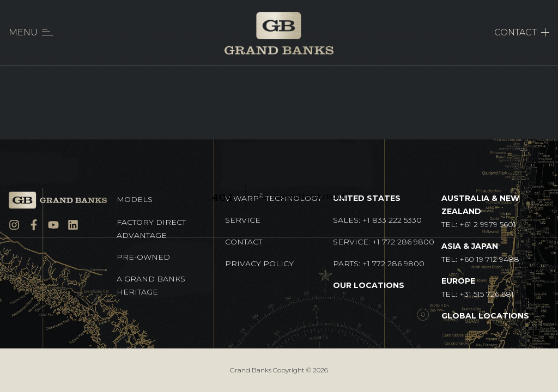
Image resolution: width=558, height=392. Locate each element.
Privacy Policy (259, 264)
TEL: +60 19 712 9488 (480, 253)
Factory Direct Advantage (151, 229)
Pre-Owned (143, 257)
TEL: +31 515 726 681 (478, 287)
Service (243, 220)
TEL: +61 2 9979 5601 (480, 211)
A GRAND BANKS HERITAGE (151, 285)
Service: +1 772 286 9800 (384, 242)
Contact (244, 242)
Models (135, 199)
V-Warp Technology (274, 198)
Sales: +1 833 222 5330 (377, 220)
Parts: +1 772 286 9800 (379, 264)
